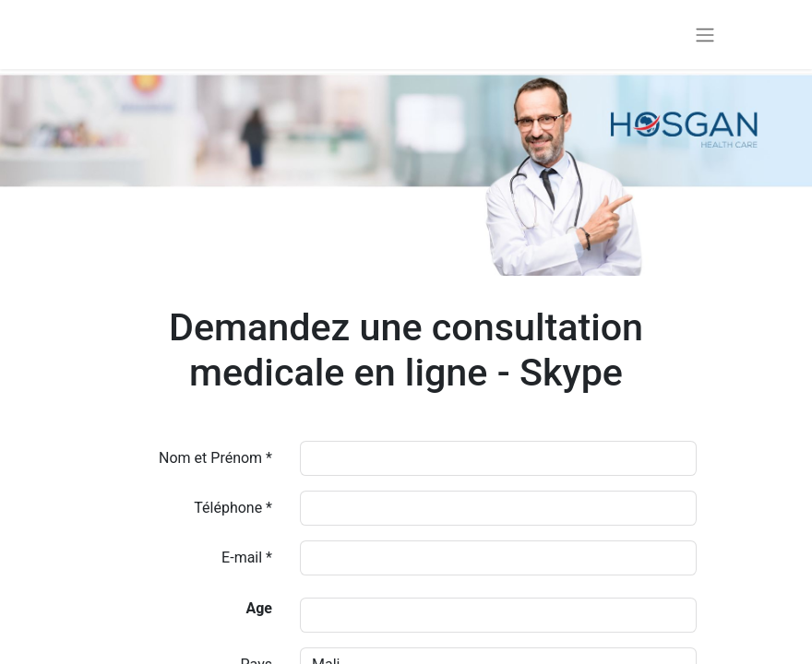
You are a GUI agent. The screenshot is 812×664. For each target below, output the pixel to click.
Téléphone (230, 508)
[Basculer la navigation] (705, 35)
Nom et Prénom (210, 458)
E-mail (242, 557)
